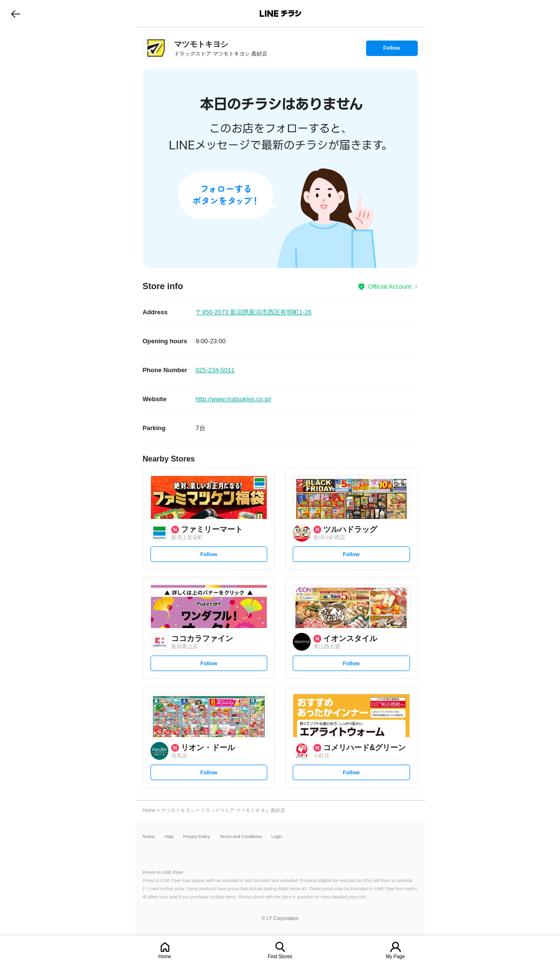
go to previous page (16, 14)
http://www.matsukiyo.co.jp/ (234, 399)
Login (277, 837)
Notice (149, 837)
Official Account (389, 287)
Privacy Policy (197, 837)
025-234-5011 (215, 370)
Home (165, 957)
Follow (392, 50)
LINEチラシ (281, 14)
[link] (156, 48)
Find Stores (280, 957)
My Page (395, 957)
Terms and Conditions (241, 837)
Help (169, 837)
